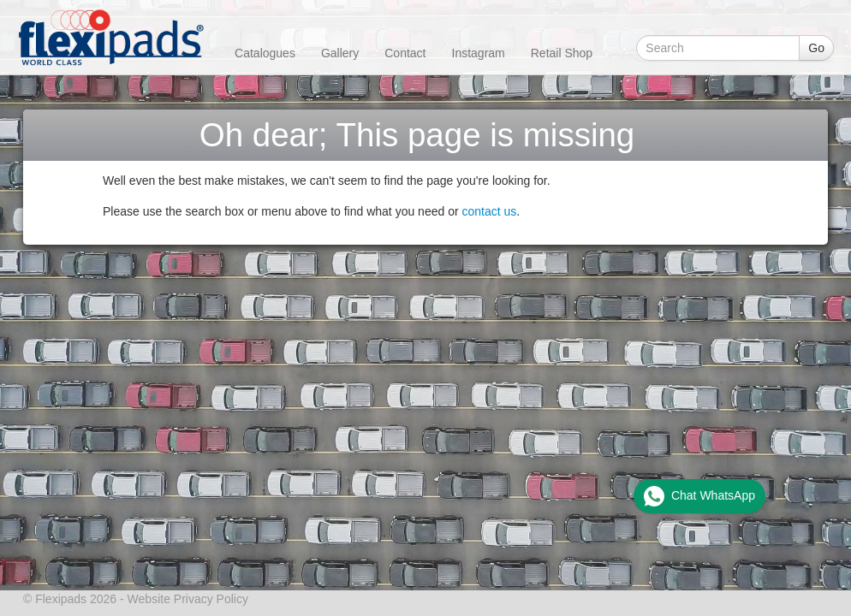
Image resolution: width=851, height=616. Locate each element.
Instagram (479, 53)
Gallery (340, 53)
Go (816, 48)
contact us (490, 211)
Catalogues (265, 53)
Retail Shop (562, 53)
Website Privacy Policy (188, 599)
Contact (405, 53)
